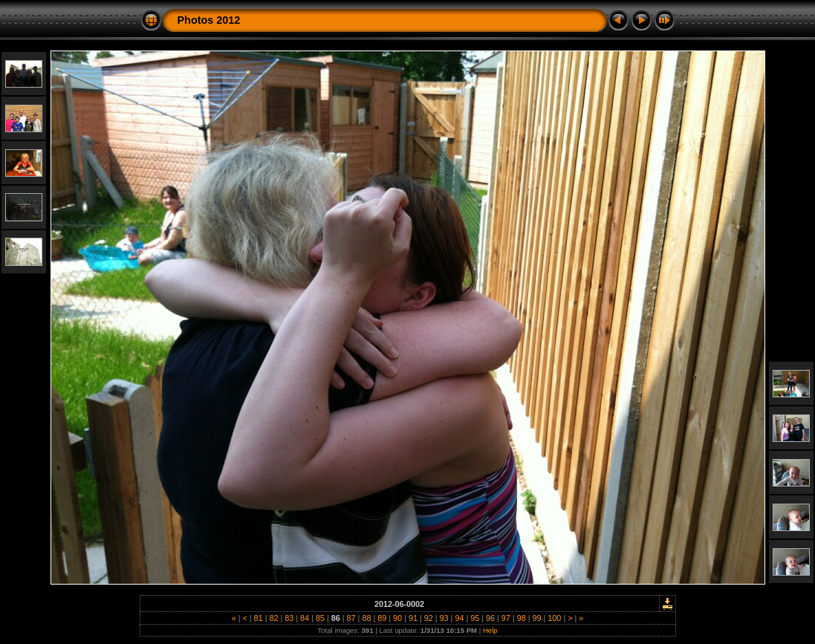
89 (382, 618)
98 (522, 618)
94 (459, 618)
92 (429, 618)
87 (351, 618)
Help (490, 630)
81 (259, 618)
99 (537, 618)
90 (397, 618)
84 (305, 618)
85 (320, 618)
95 (475, 618)
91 (413, 618)
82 (273, 618)
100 (554, 618)
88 (366, 618)
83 (289, 618)
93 (444, 618)
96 (490, 618)
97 (506, 618)
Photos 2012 (209, 20)
